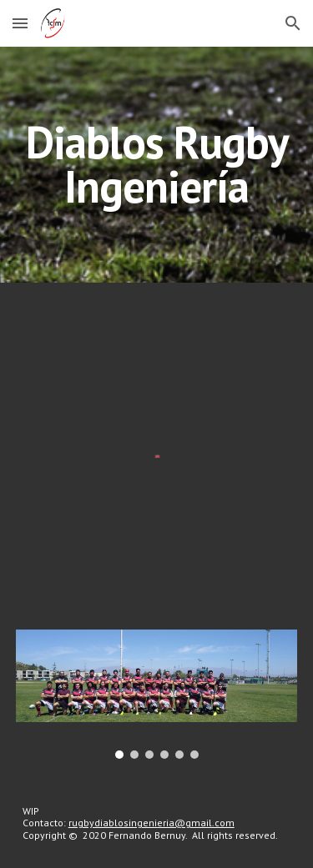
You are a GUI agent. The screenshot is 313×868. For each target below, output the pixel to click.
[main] (157, 165)
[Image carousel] (157, 694)
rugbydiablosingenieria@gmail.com (151, 823)
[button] (20, 23)
